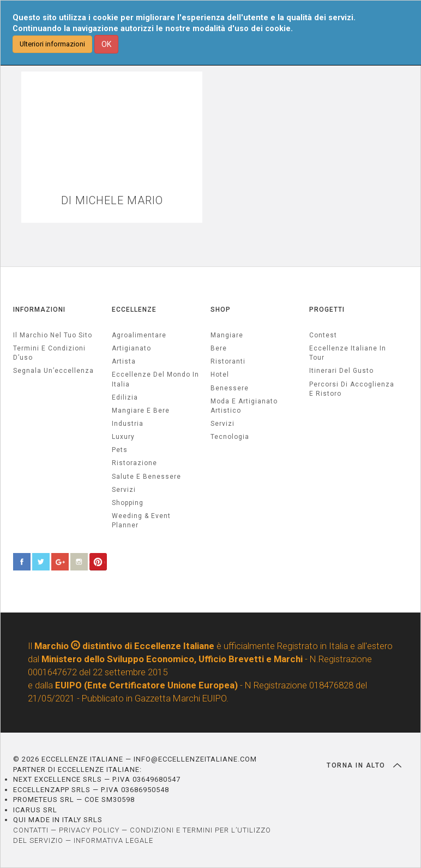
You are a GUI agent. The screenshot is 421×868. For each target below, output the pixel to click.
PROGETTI (327, 310)
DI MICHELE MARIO (112, 201)
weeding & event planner (141, 521)
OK (106, 44)
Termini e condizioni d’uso (49, 353)
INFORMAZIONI (39, 310)
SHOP (221, 310)
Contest (323, 335)
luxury (123, 437)
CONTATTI (31, 830)
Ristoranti (228, 361)
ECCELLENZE (134, 310)
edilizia (125, 397)
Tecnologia (230, 437)
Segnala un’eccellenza (53, 371)
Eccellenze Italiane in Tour (348, 353)
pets (120, 450)
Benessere (230, 388)
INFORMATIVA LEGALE (113, 840)
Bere (219, 348)
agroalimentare (139, 335)
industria (128, 424)
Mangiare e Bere (141, 411)
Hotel (220, 374)
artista (124, 361)
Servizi (222, 424)
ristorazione (134, 463)
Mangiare (227, 335)
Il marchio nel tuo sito (53, 335)
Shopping (128, 503)
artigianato (131, 348)
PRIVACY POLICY (89, 830)
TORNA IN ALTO (364, 765)
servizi (124, 490)
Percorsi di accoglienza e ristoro (352, 389)
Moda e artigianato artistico (244, 406)
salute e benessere (146, 477)
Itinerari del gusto (341, 371)
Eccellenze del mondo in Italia (155, 379)
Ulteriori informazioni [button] (52, 44)
